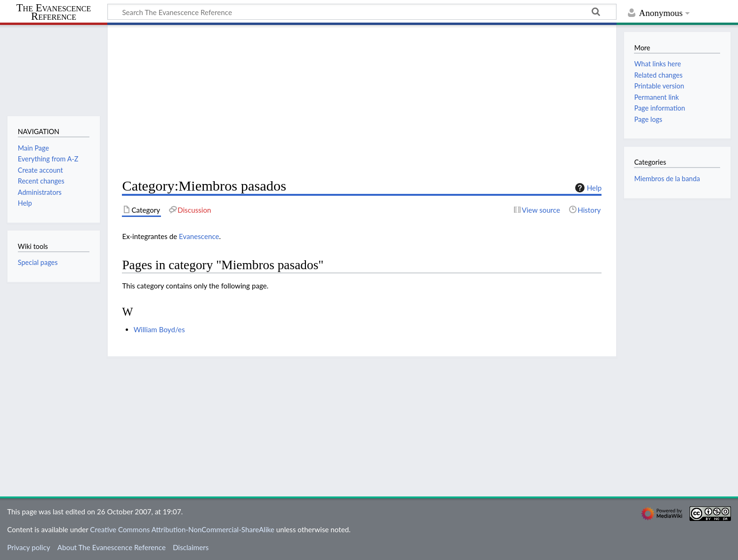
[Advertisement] (362, 102)
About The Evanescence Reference (112, 547)
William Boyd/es (159, 329)
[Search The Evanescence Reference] (362, 12)
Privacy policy (28, 547)
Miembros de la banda (667, 179)
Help (587, 188)
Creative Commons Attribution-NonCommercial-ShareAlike (182, 529)
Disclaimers (191, 547)
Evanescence (199, 236)
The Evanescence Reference (54, 12)
